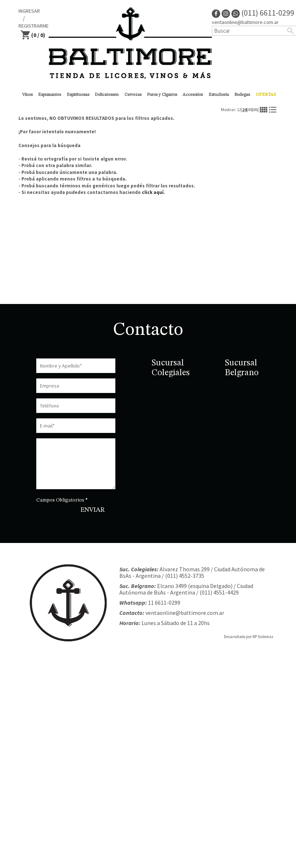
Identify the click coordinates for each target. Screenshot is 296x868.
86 (255, 109)
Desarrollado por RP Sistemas (248, 637)
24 (244, 109)
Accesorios (193, 95)
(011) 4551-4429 (219, 592)
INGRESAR (29, 11)
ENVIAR (93, 510)
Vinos (27, 95)
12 (239, 109)
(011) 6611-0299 (263, 13)
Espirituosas (78, 95)
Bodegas (242, 95)
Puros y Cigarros (162, 95)
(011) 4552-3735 (185, 576)
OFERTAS (266, 95)
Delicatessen (107, 95)
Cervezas (133, 95)
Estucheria (219, 95)
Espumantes (50, 95)
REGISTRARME (34, 26)
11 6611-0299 (164, 603)
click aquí (153, 192)
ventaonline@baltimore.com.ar (185, 613)
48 (250, 109)
